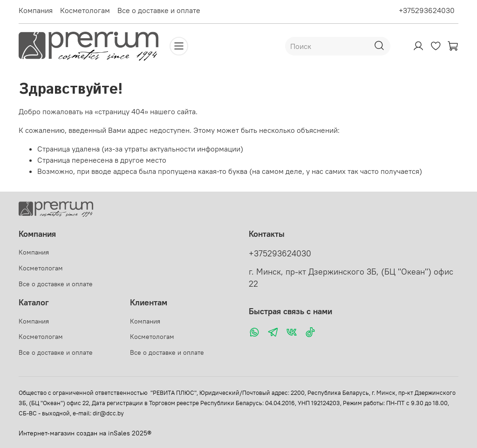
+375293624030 (427, 10)
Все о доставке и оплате (159, 10)
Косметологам (85, 10)
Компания (36, 10)
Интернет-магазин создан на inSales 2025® (85, 433)
